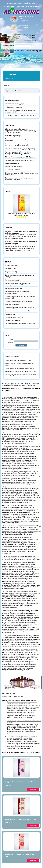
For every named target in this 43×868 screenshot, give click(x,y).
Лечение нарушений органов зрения (17, 301)
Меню (7, 56)
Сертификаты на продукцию (15, 104)
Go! (32, 46)
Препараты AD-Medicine (15, 91)
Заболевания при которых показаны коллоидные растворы (17, 284)
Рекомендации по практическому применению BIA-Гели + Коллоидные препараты (21, 145)
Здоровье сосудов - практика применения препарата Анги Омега (19, 179)
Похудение (9, 314)
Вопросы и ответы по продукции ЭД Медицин (21, 149)
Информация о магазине (13, 107)
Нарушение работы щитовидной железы (19, 308)
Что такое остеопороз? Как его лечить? (19, 324)
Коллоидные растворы (10, 384)
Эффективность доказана (14, 167)
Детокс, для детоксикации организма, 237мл (20, 375)
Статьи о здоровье (26, 384)
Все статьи (9, 269)
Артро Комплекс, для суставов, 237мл (18, 360)
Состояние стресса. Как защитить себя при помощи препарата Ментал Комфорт (22, 737)
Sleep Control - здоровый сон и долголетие (20, 160)
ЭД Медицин (24, 649)
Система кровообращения (14, 317)
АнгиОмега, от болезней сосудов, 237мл (19, 854)
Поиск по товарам (8, 46)
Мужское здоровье (11, 304)
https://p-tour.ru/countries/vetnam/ (13, 50)
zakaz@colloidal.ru (30, 41)
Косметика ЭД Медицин (13, 136)
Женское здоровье (11, 280)
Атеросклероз (10, 272)
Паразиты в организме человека (16, 311)
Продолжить (21, 345)
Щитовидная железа (12, 163)
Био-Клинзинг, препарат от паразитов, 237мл (20, 372)
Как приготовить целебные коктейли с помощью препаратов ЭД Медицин (18, 153)
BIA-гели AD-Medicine (12, 170)
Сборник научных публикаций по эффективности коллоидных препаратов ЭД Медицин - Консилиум (20, 131)
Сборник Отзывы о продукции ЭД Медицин (20, 157)
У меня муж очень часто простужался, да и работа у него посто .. (21, 214)
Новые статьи (10, 265)
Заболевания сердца (12, 288)
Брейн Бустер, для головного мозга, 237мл (20, 368)
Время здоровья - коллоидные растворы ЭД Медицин (20, 384)
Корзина (12, 75)
